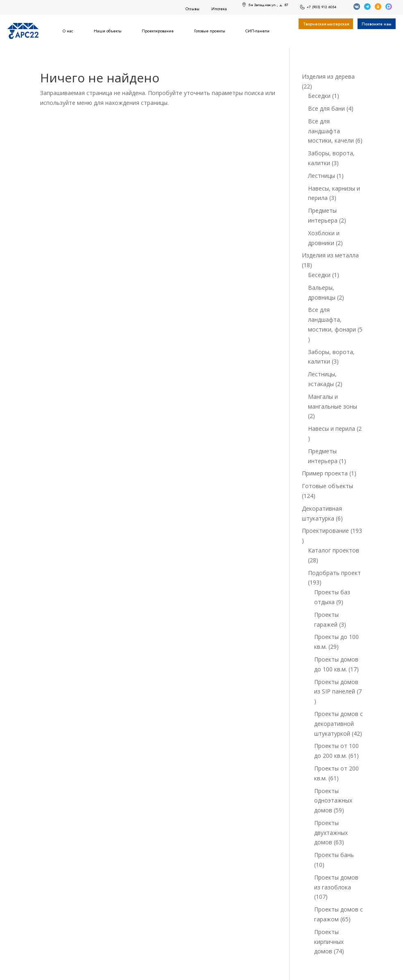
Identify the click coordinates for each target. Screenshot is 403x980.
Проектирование (158, 31)
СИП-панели (257, 31)
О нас (68, 31)
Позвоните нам (377, 24)
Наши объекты (108, 31)
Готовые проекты (210, 31)
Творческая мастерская (326, 24)
